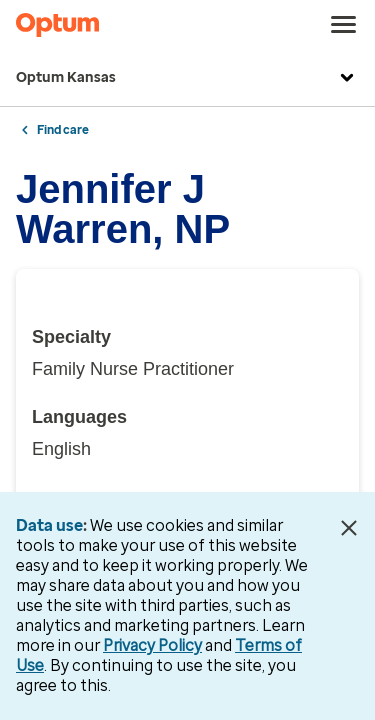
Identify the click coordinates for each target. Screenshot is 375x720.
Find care (63, 130)
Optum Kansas (187, 78)
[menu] (344, 25)
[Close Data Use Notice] (348, 528)
